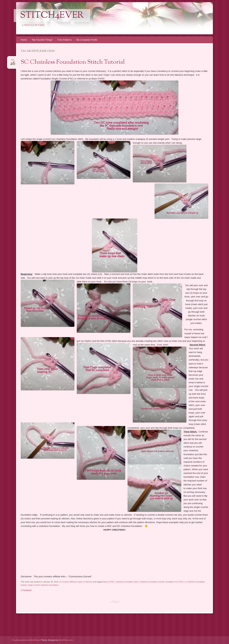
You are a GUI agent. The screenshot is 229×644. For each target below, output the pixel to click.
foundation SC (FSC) (174, 582)
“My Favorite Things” (42, 40)
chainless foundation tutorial (152, 582)
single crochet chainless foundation (43, 585)
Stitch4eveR (52, 16)
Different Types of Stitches (81, 582)
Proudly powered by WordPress (26, 640)
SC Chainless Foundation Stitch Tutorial (73, 62)
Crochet (65, 582)
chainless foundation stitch (127, 582)
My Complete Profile (87, 40)
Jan (13, 61)
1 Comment (26, 590)
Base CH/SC (109, 582)
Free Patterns (65, 40)
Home (24, 40)
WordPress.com (66, 640)
